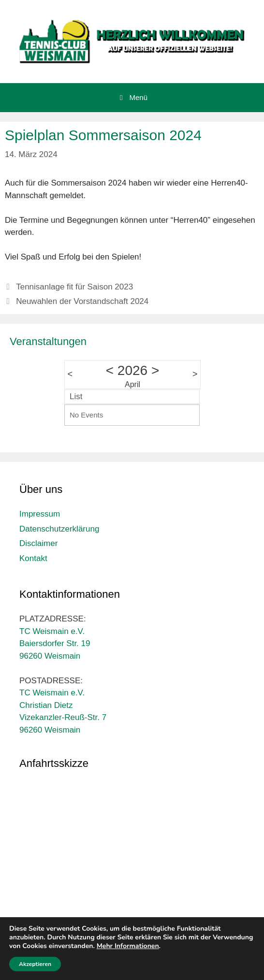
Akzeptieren (35, 964)
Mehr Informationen (128, 946)
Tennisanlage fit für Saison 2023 (74, 287)
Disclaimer (38, 543)
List (76, 396)
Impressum (40, 514)
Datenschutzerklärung (59, 529)
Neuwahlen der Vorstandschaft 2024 (82, 301)
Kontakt (33, 558)
